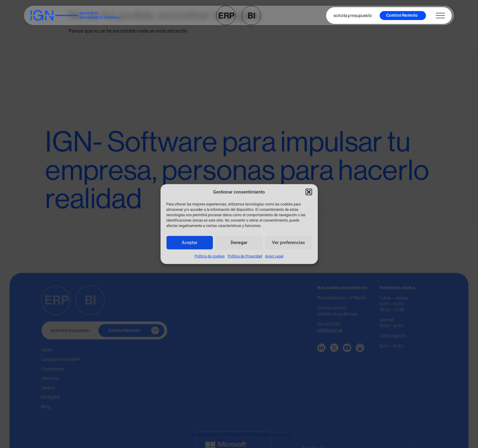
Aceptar (190, 243)
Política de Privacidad (245, 256)
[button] (309, 192)
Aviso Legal (274, 256)
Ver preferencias (288, 243)
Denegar (239, 243)
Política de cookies (210, 256)
